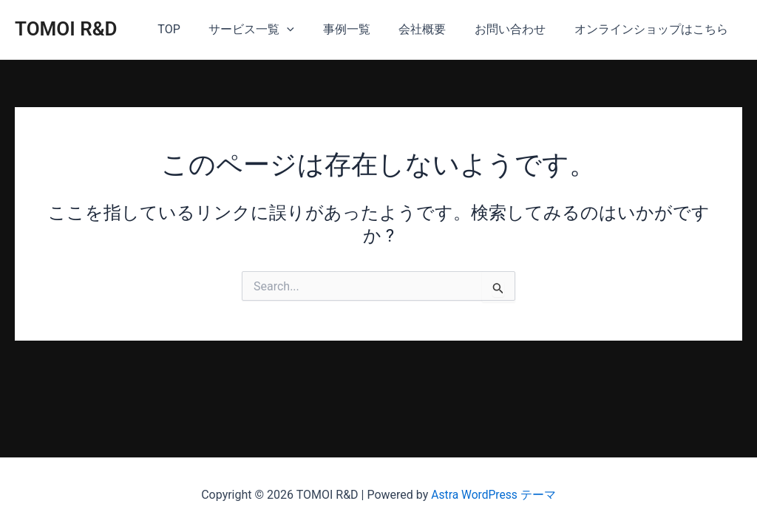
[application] (309, 30)
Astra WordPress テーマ (493, 495)
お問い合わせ (517, 29)
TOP (196, 29)
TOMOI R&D (66, 29)
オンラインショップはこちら (654, 29)
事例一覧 (364, 29)
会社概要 (435, 29)
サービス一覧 (274, 30)
